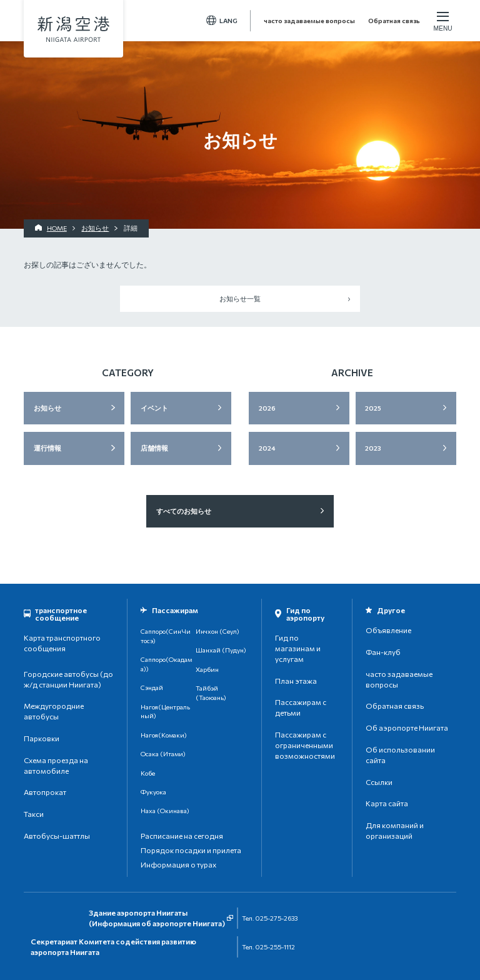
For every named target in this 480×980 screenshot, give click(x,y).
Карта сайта (387, 803)
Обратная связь (394, 20)
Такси (34, 814)
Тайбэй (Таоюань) (211, 692)
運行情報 (47, 448)
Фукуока (153, 792)
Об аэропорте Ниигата (407, 727)
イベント (154, 408)
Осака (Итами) (163, 753)
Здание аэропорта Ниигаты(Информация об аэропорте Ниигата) (157, 918)
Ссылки (379, 782)
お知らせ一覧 (240, 298)
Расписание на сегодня (182, 836)
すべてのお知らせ (184, 511)
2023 (373, 448)
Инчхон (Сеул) (217, 631)
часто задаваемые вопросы (309, 20)
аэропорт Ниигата (73, 29)
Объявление (388, 630)
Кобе (148, 773)
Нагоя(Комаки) (164, 735)
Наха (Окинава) (165, 810)
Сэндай (152, 687)
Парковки (42, 738)
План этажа (296, 681)
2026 (267, 408)
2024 (267, 448)
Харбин (207, 669)
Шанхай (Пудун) (221, 650)
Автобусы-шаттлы (57, 836)
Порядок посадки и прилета (191, 850)
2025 (373, 408)
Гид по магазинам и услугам (298, 648)
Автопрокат (45, 792)
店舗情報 (154, 448)
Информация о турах (178, 864)
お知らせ (47, 408)
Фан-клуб (383, 652)
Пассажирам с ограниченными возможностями (305, 745)
